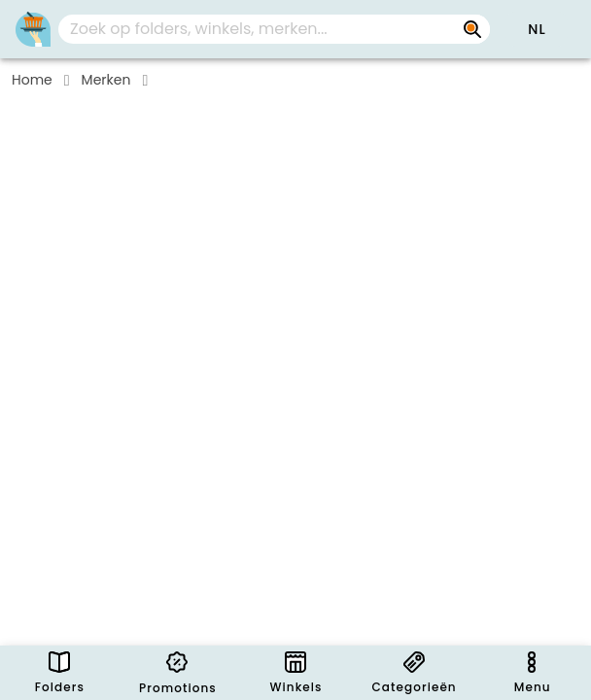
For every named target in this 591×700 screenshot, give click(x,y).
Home (32, 80)
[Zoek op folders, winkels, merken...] (472, 29)
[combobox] (274, 29)
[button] (537, 29)
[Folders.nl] (33, 29)
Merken (106, 80)
